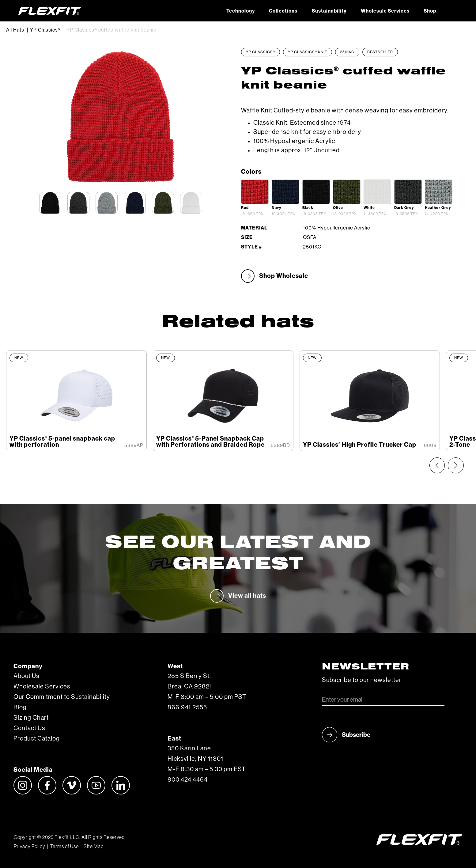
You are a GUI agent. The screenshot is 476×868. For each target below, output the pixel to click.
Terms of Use (64, 847)
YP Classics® (45, 30)
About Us (26, 676)
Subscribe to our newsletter (362, 680)
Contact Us (29, 728)
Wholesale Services (385, 11)
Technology (241, 11)
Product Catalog (37, 739)
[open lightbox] (255, 192)
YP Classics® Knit (308, 52)
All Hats (15, 30)
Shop (430, 11)
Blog (20, 707)
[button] (450, 11)
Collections (283, 11)
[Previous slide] (437, 465)
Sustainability (329, 11)
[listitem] (76, 401)
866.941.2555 (187, 707)
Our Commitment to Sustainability (62, 697)
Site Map (94, 847)
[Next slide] (456, 465)
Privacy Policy (30, 847)
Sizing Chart (31, 718)
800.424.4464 (188, 780)
